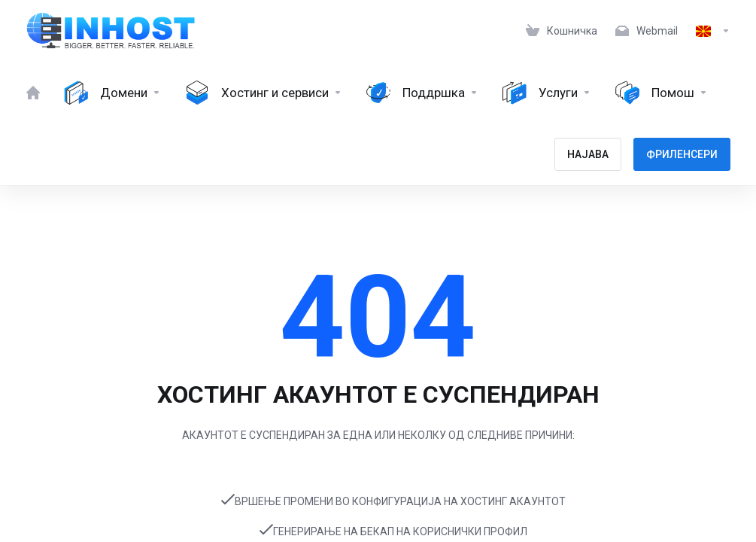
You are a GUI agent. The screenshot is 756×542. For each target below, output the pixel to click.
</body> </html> (378, 271)
